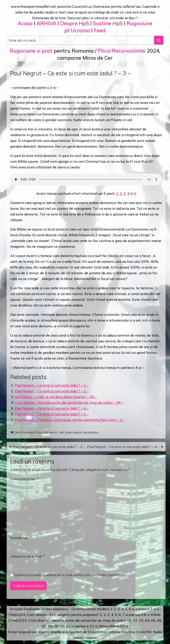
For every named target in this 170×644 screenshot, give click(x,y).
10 (62, 626)
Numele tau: (21, 538)
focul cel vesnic (47, 432)
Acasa (25, 23)
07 (44, 626)
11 (68, 626)
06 (159, 620)
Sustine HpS (108, 23)
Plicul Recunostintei (122, 51)
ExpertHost (97, 632)
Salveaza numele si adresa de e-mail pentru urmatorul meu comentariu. (70, 575)
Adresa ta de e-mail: (27, 556)
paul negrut (74, 432)
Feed (100, 30)
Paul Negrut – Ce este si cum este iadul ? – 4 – (52, 408)
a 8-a (145, 615)
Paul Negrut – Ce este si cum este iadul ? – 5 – (52, 414)
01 (129, 620)
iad (61, 432)
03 (141, 620)
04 (147, 620)
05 (153, 620)
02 (135, 620)
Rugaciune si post (31, 51)
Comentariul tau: (24, 479)
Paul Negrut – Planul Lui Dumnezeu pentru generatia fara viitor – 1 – (70, 420)
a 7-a (152, 609)
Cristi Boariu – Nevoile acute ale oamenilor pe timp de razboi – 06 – (69, 402)
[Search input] (80, 40)
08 (50, 626)
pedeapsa (91, 432)
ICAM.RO (144, 632)
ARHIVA (46, 23)
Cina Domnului (24, 432)
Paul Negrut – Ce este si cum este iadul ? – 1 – (52, 385)
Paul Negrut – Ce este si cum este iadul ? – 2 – (52, 391)
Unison (92, 638)
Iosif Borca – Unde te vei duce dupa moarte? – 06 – (56, 397)
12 (92, 626)
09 (56, 626)
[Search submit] (159, 40)
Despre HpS (75, 23)
